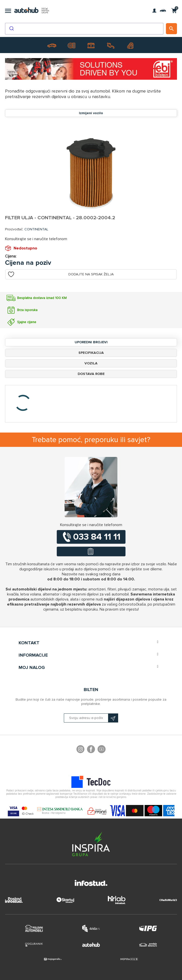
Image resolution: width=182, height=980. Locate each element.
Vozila (91, 363)
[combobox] (84, 29)
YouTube (102, 750)
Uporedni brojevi (91, 342)
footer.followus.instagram (80, 750)
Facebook (91, 750)
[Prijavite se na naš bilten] (91, 718)
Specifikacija (91, 353)
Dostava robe (91, 374)
